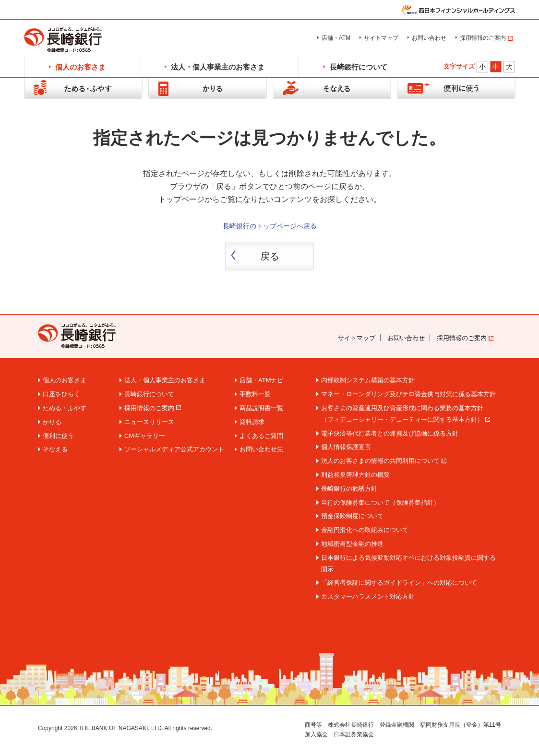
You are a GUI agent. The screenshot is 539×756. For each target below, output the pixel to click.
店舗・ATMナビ (261, 380)
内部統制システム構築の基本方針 (368, 380)
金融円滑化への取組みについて (365, 530)
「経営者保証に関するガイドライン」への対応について (399, 583)
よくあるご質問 (261, 436)
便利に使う (58, 436)
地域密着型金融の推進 (352, 544)
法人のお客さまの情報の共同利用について (380, 461)
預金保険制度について (352, 516)
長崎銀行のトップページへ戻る (270, 226)
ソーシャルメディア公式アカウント (174, 449)
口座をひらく (61, 394)
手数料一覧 (255, 394)
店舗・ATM (336, 38)
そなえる (55, 449)
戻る (270, 256)
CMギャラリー (145, 436)
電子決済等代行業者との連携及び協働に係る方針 (390, 433)
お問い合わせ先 (261, 449)
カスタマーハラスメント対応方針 (368, 597)
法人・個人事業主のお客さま (218, 67)
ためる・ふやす (65, 408)
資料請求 (252, 422)
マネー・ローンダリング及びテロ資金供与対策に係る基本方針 (408, 394)
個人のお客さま (80, 67)
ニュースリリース (149, 422)
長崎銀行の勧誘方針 (349, 489)
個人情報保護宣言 (346, 447)
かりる (52, 422)
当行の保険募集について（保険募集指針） (380, 502)
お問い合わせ (429, 38)
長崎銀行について (359, 67)
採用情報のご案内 (483, 38)
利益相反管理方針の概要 (355, 475)
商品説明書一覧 (261, 408)
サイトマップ (381, 38)
